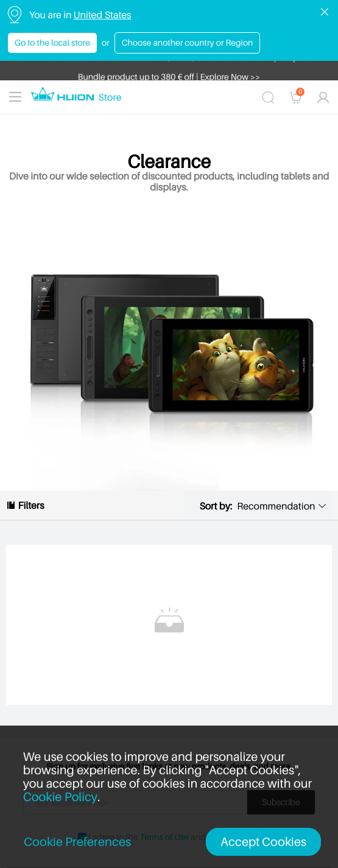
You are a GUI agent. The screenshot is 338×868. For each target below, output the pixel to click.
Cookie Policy (60, 797)
